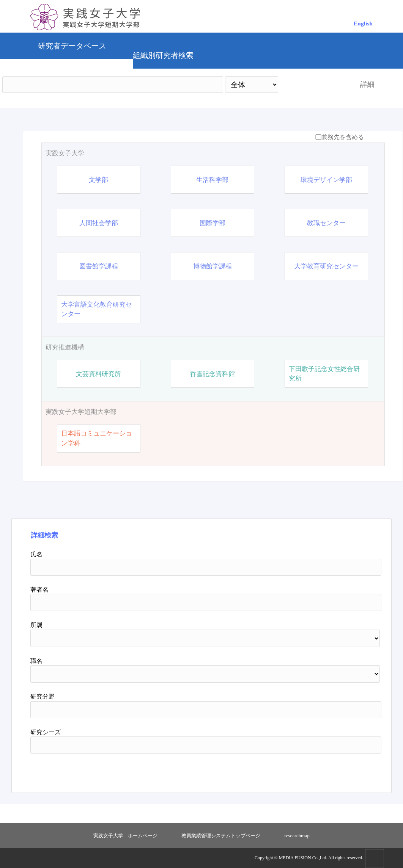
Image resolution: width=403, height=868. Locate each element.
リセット (346, 770)
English (363, 23)
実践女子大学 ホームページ (125, 836)
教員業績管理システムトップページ (221, 836)
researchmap (297, 836)
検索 (312, 84)
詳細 (367, 84)
